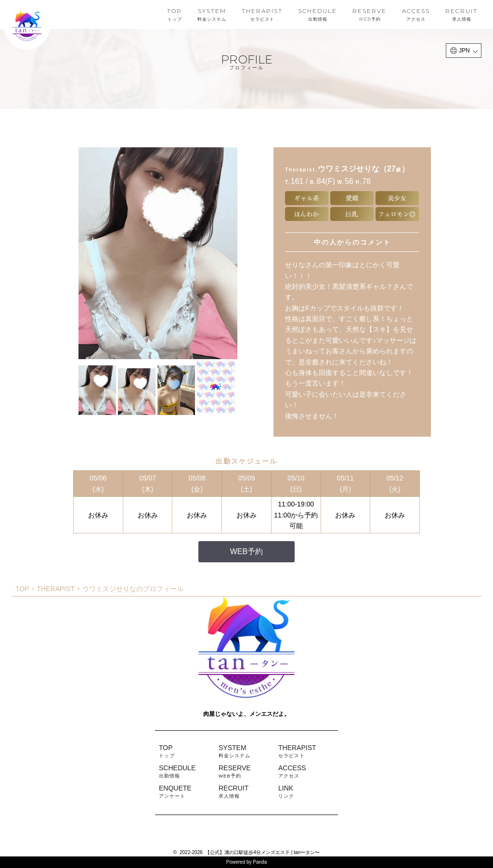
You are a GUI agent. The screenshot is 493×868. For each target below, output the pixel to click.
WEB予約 (246, 551)
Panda (260, 862)
